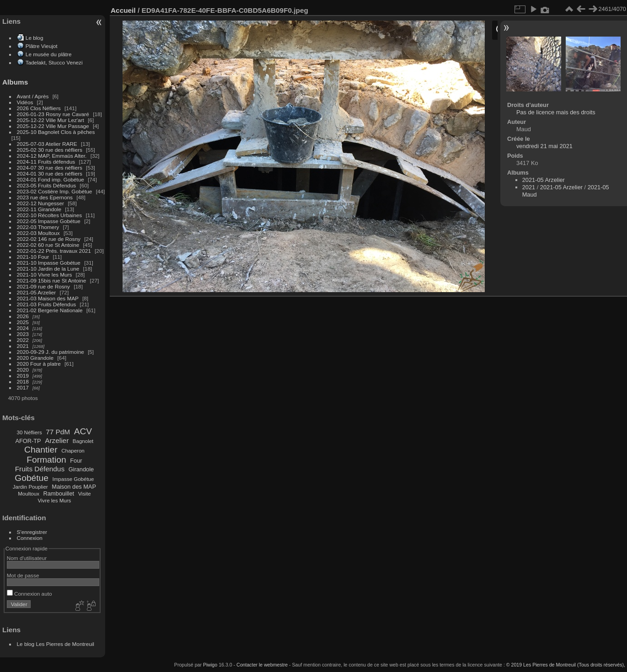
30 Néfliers (29, 432)
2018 (23, 381)
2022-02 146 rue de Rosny (49, 239)
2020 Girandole (35, 358)
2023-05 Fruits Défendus (47, 185)
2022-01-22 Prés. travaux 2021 (54, 251)
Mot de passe (23, 575)
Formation (46, 460)
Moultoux (29, 494)
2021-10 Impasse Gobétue (49, 263)
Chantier (41, 450)
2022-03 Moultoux (38, 233)
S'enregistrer (32, 532)
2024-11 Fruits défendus (46, 162)
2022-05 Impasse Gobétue (49, 221)
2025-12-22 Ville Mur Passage (53, 126)
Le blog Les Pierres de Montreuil (56, 644)
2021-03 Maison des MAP (48, 298)
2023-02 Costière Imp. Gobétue (55, 191)
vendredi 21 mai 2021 (544, 146)
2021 (23, 346)
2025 (23, 322)
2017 (23, 387)
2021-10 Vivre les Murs (45, 275)
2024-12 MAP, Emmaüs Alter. (52, 156)
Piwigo (210, 665)
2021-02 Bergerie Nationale (50, 310)
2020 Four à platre (39, 364)
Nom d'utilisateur (27, 558)
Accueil (123, 10)
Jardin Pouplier (30, 487)
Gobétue (32, 478)
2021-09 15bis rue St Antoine (52, 280)
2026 (23, 316)
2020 (23, 370)
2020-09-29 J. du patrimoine (51, 352)
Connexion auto (29, 594)
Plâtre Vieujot (42, 46)
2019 (23, 376)
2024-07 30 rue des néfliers (50, 168)
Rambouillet (59, 493)
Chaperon (73, 451)
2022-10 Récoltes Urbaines (50, 215)
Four (76, 461)
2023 (23, 334)
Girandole (81, 469)
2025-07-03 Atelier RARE (47, 144)
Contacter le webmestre (262, 665)
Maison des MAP (74, 487)
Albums (15, 82)
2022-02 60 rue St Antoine (48, 245)
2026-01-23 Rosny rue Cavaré (53, 114)
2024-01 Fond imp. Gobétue (51, 179)
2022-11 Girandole (39, 209)
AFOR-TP (28, 441)
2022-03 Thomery (38, 227)
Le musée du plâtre (49, 54)
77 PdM (58, 432)
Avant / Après (33, 96)
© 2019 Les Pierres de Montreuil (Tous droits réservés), (566, 665)
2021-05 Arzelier (37, 292)
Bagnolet (83, 441)
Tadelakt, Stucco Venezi (54, 62)
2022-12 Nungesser (40, 203)
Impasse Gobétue (73, 479)
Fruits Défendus (40, 469)
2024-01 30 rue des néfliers (51, 173)
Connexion (30, 538)
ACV (83, 431)
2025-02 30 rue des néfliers (50, 150)
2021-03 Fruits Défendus (47, 304)
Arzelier (57, 440)
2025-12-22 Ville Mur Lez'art (51, 120)
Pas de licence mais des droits (556, 112)
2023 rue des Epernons (45, 197)
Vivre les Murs (55, 501)
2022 (23, 340)
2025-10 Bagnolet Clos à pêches (56, 132)
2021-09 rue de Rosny (43, 286)
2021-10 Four (33, 257)
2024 (23, 328)
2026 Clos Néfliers (39, 108)
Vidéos (25, 102)
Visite (85, 494)
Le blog (35, 38)
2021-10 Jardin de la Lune (48, 269)
